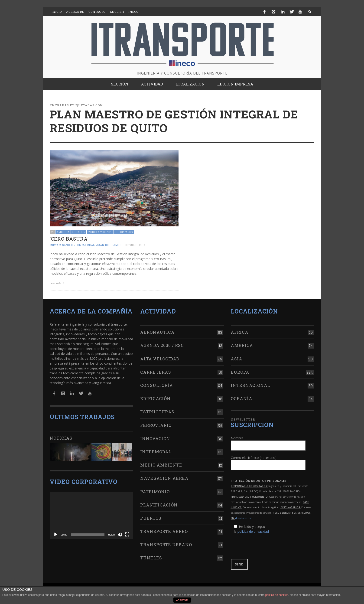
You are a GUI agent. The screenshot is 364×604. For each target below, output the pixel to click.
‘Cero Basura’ (69, 239)
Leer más (58, 283)
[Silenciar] (120, 535)
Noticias (61, 438)
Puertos (151, 518)
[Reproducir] (56, 535)
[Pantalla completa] (127, 535)
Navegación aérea (164, 478)
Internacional (250, 385)
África (240, 332)
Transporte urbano (166, 545)
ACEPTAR (182, 600)
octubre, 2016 (135, 245)
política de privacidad (253, 531)
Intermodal (156, 452)
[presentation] (266, 546)
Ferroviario (156, 425)
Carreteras (156, 372)
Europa (240, 372)
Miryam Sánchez (63, 245)
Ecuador (79, 232)
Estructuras (157, 412)
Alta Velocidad (160, 359)
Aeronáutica (157, 332)
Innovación (155, 438)
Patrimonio (155, 492)
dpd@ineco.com (244, 518)
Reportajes (124, 232)
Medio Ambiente (100, 232)
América (63, 232)
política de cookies (277, 595)
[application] (91, 516)
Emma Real (86, 245)
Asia (237, 359)
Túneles (151, 558)
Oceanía (242, 398)
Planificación (159, 505)
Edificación (155, 398)
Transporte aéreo (164, 531)
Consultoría (157, 385)
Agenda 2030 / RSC (162, 345)
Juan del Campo (109, 245)
